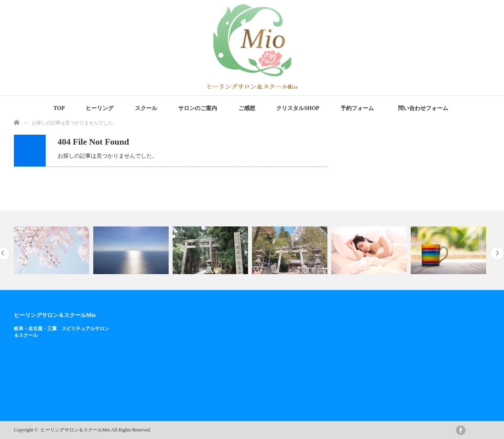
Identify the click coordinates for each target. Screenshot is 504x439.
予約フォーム (357, 108)
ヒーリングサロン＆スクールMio (55, 315)
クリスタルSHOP (298, 108)
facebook (461, 430)
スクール (146, 108)
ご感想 (247, 108)
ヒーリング (100, 108)
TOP (59, 108)
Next (497, 253)
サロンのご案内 (198, 108)
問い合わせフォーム (424, 108)
